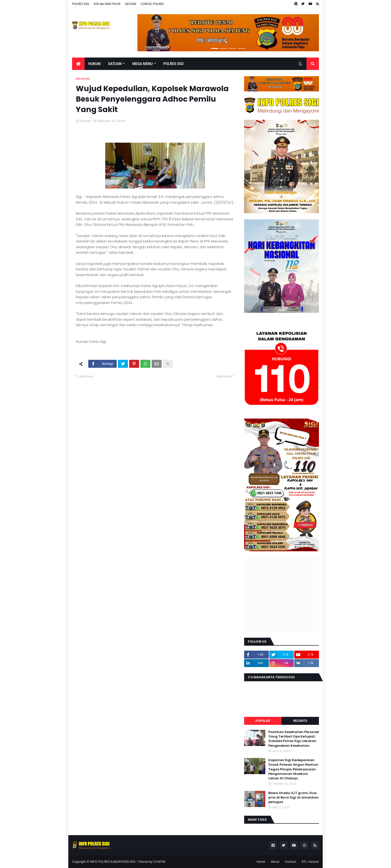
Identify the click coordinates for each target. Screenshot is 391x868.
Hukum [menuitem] (94, 64)
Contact (290, 862)
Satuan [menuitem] (115, 64)
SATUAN (131, 4)
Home (261, 862)
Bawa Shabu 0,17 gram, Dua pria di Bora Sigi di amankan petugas (293, 798)
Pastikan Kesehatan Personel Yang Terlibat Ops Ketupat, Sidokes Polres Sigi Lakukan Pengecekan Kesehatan (294, 739)
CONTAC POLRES (152, 4)
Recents (300, 721)
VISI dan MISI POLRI (107, 4)
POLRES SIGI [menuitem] (173, 64)
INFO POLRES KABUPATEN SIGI (113, 862)
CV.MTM (159, 862)
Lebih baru (86, 376)
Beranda (83, 79)
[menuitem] (78, 64)
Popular (263, 721)
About (275, 862)
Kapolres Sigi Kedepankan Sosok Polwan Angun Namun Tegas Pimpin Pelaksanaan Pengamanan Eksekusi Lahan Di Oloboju (293, 769)
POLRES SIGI (81, 4)
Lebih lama (224, 376)
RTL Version (310, 862)
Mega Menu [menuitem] (142, 64)
